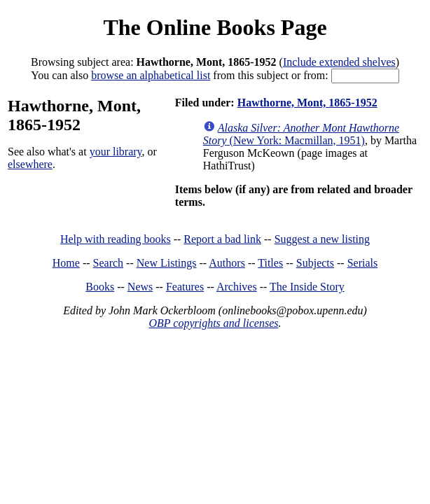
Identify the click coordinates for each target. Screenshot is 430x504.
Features (185, 287)
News (140, 287)
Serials (363, 263)
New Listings (167, 263)
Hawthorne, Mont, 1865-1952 (307, 103)
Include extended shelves (339, 62)
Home (66, 263)
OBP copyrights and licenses (213, 323)
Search (109, 263)
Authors (227, 263)
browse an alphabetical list (151, 75)
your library (116, 152)
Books (100, 287)
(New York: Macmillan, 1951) (301, 134)
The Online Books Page (215, 27)
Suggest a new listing (322, 239)
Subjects (315, 263)
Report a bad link (222, 239)
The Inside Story (307, 287)
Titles (270, 263)
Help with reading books (116, 239)
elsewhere (30, 164)
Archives (237, 287)
